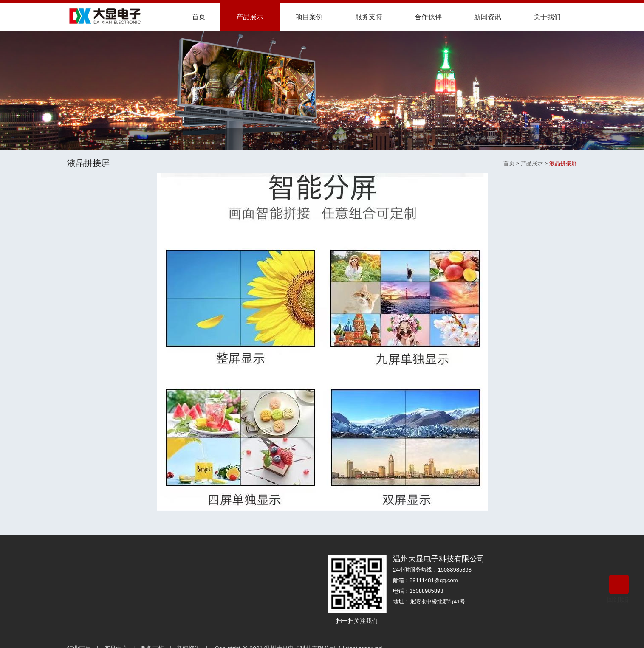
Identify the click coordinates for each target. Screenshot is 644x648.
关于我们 (547, 17)
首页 (199, 17)
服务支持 (369, 17)
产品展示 (250, 17)
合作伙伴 (428, 17)
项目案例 (309, 17)
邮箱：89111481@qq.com (425, 580)
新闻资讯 (488, 17)
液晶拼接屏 (563, 163)
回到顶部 (619, 589)
